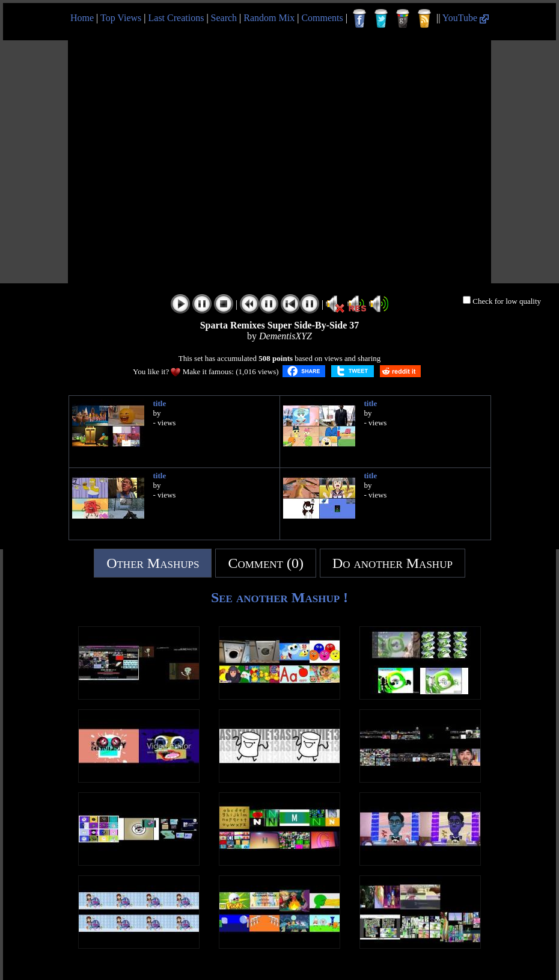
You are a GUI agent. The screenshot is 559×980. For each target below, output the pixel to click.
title (160, 403)
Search (224, 18)
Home (82, 18)
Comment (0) (266, 563)
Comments (322, 18)
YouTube (466, 18)
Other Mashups (153, 563)
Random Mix (269, 18)
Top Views (121, 18)
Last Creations (176, 18)
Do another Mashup (393, 563)
